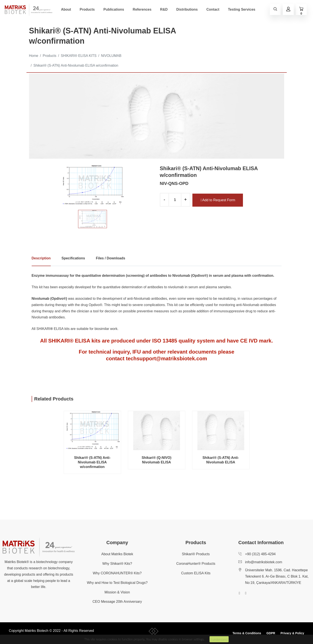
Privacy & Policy (292, 633)
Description (41, 258)
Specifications (73, 258)
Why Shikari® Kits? (117, 564)
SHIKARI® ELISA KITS (79, 56)
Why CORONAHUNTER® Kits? (117, 573)
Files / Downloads (111, 258)
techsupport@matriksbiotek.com (166, 358)
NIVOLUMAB (111, 56)
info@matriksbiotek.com (264, 562)
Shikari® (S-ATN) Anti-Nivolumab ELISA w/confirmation (76, 65)
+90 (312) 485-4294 (260, 554)
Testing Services (242, 9)
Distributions (187, 9)
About (66, 9)
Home (34, 56)
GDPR (271, 633)
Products (87, 9)
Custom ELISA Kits (196, 573)
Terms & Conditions (247, 633)
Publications (114, 9)
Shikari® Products (196, 554)
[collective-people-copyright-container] (154, 632)
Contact (213, 9)
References (142, 9)
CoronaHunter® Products (196, 564)
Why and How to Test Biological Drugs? (117, 583)
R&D (164, 9)
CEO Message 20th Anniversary (117, 602)
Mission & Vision (117, 592)
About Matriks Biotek (117, 554)
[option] (93, 185)
